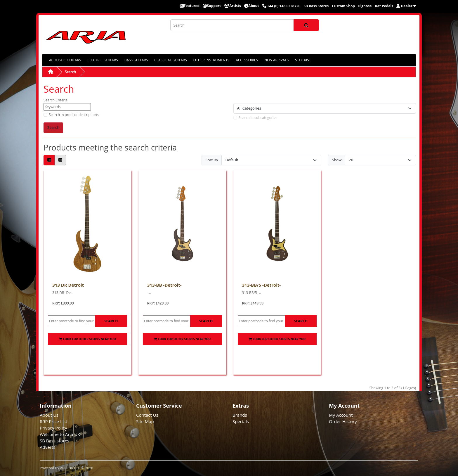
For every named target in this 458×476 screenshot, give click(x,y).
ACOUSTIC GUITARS (65, 60)
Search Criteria (55, 100)
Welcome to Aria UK (60, 434)
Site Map (145, 421)
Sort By (212, 160)
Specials (241, 421)
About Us (49, 415)
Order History (343, 421)
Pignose (365, 6)
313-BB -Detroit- (164, 285)
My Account (341, 415)
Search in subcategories (258, 118)
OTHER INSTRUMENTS (211, 60)
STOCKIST (303, 60)
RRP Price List (53, 421)
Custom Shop (343, 6)
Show (337, 160)
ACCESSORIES (247, 60)
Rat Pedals (384, 6)
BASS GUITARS (136, 60)
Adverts (47, 447)
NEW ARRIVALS (276, 60)
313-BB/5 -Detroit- (262, 285)
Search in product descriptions (74, 115)
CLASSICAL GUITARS (170, 60)
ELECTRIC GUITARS (103, 60)
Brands (240, 415)
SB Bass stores (54, 441)
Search (70, 72)
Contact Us (147, 415)
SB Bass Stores (316, 6)
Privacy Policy (53, 428)
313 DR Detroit (68, 285)
